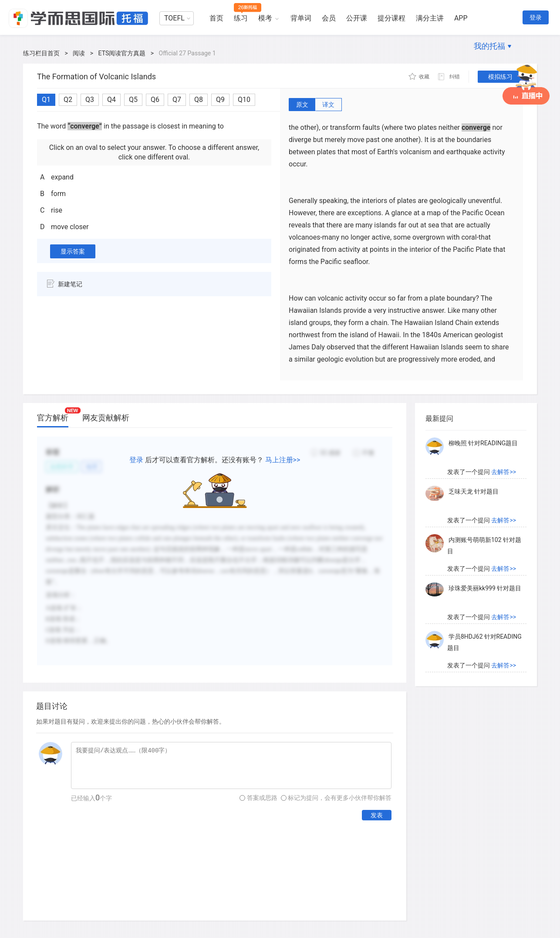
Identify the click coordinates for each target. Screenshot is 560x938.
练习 (241, 18)
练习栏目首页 (41, 53)
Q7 (177, 100)
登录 (536, 17)
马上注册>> (283, 460)
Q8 (199, 100)
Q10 (244, 100)
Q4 (111, 100)
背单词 (301, 18)
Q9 (220, 100)
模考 (265, 18)
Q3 (90, 100)
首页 (216, 18)
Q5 (133, 100)
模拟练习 (500, 77)
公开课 (357, 18)
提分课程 (391, 18)
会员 (329, 18)
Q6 (155, 100)
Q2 (68, 100)
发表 (377, 815)
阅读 (79, 53)
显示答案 (73, 251)
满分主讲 (430, 18)
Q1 (46, 100)
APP (461, 18)
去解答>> (504, 472)
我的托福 (489, 46)
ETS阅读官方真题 (122, 53)
